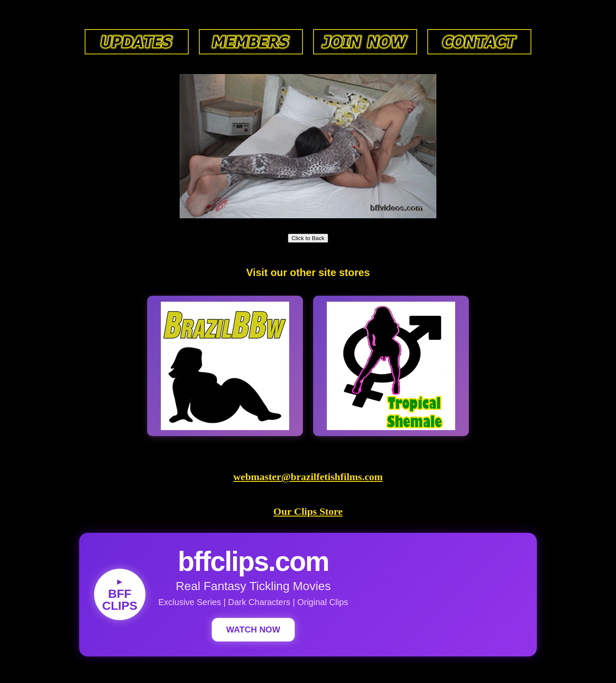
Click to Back (308, 238)
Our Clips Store (308, 511)
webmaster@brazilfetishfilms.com (308, 477)
